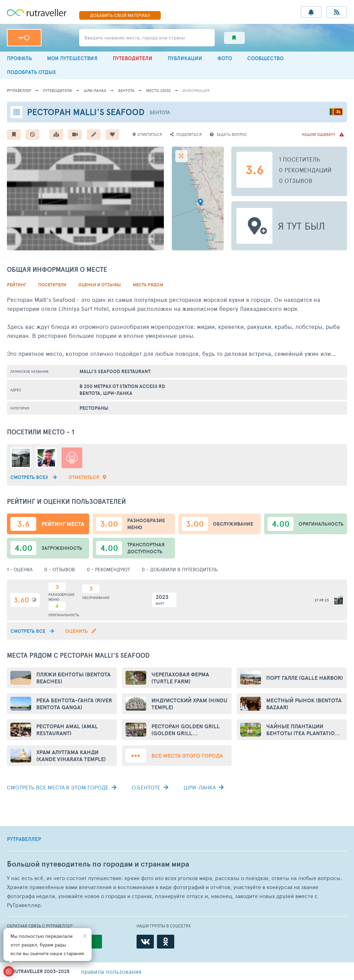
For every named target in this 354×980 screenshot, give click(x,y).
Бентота (126, 90)
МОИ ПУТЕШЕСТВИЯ (72, 58)
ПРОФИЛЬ (19, 58)
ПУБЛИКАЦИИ (185, 58)
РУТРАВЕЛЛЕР (24, 839)
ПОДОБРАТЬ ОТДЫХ (31, 72)
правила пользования (111, 971)
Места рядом (148, 285)
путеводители (57, 90)
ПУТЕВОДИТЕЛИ (133, 58)
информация (196, 90)
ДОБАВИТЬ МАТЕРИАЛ (120, 15)
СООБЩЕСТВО (265, 58)
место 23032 (159, 90)
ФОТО (225, 58)
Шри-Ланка (95, 90)
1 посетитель (300, 159)
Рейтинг (17, 285)
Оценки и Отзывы (100, 285)
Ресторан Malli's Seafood (86, 112)
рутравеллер (19, 90)
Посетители (52, 285)
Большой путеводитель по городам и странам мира (98, 864)
